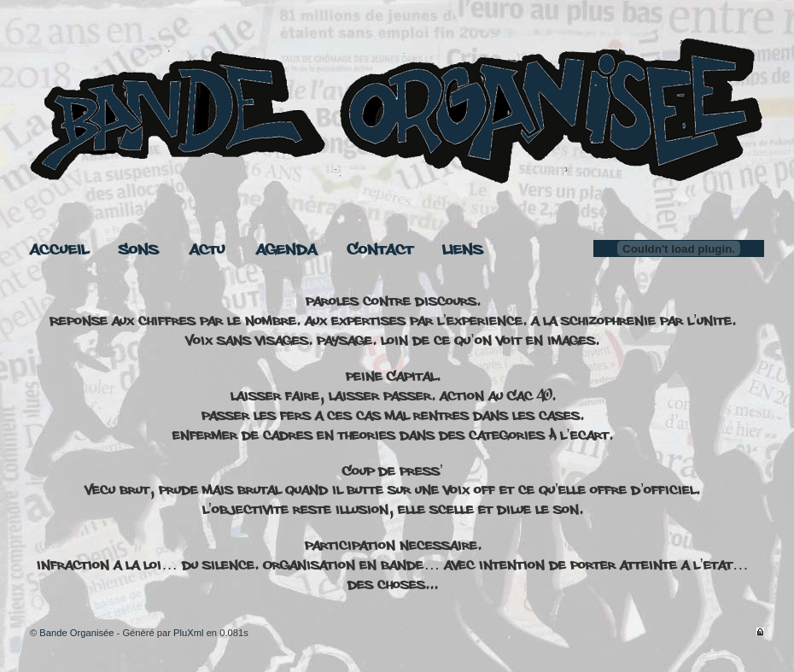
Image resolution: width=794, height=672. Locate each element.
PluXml (188, 633)
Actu (207, 250)
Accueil (59, 250)
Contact (380, 250)
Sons (139, 250)
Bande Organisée (76, 633)
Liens (463, 250)
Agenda (286, 250)
